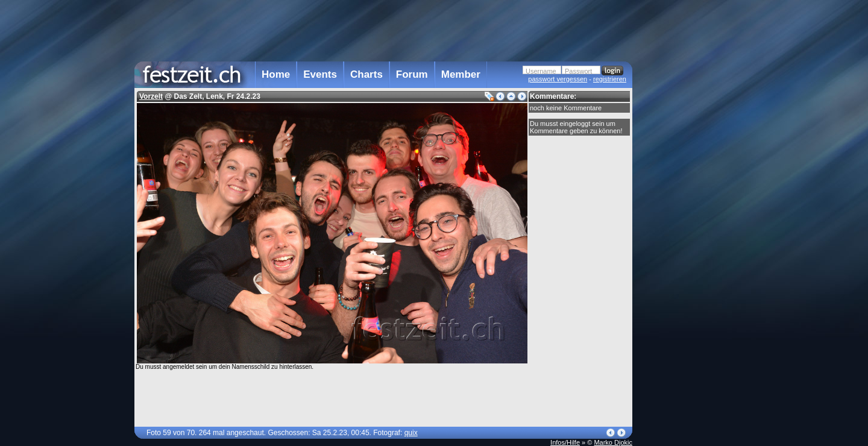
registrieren (610, 79)
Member (461, 74)
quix (411, 433)
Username (541, 71)
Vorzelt (151, 96)
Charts (366, 74)
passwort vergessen (558, 79)
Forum (412, 74)
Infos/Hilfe (565, 442)
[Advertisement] (685, 243)
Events (320, 74)
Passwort (578, 71)
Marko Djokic (613, 442)
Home (276, 74)
